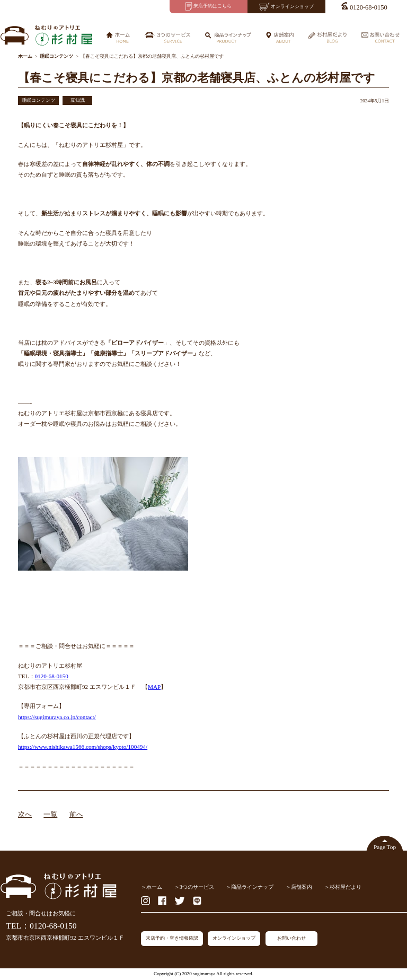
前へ (76, 815)
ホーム (154, 887)
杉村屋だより (346, 887)
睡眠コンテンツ (38, 100)
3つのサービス (197, 887)
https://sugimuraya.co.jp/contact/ (57, 717)
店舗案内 (302, 887)
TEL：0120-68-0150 (41, 926)
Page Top (385, 847)
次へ (25, 815)
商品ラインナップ (252, 887)
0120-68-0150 (52, 676)
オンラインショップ (234, 938)
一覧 (50, 815)
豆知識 (78, 100)
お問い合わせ (291, 938)
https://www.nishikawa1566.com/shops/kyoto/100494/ (83, 747)
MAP (154, 687)
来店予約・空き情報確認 (172, 938)
